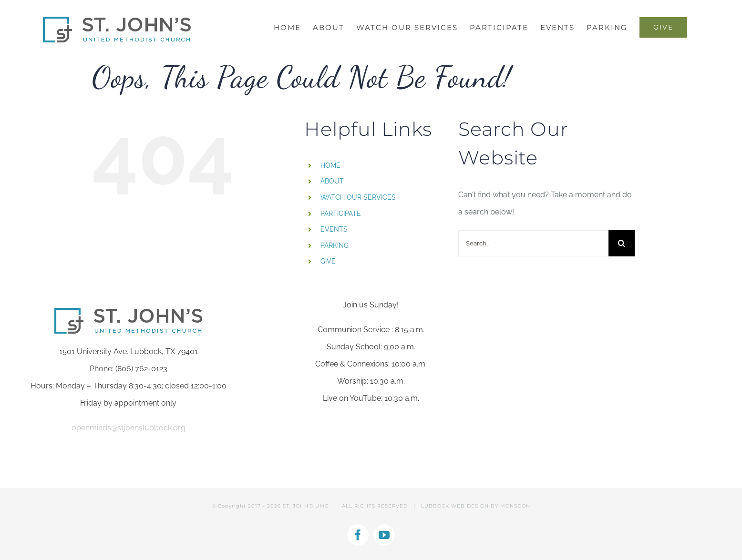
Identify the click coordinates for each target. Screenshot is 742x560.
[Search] (622, 243)
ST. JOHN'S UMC (306, 506)
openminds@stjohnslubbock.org (129, 428)
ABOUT (332, 181)
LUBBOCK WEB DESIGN (455, 506)
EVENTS (334, 229)
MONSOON (515, 506)
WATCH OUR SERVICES (358, 197)
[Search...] (533, 243)
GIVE (328, 261)
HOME (330, 165)
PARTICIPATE (341, 214)
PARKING (335, 245)
